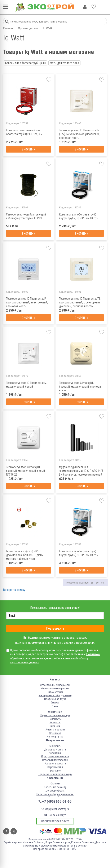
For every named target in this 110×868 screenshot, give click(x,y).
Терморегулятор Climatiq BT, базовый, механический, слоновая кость (81, 387)
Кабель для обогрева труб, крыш (25, 63)
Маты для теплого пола (64, 63)
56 (97, 583)
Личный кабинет (85, 7)
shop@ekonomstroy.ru (55, 809)
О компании (55, 712)
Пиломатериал (55, 692)
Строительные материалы (55, 685)
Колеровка (55, 753)
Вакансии (55, 726)
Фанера (55, 702)
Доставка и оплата (55, 750)
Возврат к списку (14, 590)
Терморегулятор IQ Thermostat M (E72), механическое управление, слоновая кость (80, 134)
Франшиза (55, 733)
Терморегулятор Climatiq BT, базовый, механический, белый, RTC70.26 (26, 471)
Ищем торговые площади (55, 715)
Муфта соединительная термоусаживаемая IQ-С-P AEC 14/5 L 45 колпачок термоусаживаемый (81, 471)
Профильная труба (55, 699)
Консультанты (55, 737)
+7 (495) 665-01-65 (57, 801)
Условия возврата (55, 763)
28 (92, 583)
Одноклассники (14, 831)
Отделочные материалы (55, 688)
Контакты (55, 722)
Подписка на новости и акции (55, 774)
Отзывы (55, 783)
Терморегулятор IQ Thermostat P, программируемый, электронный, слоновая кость (27, 302)
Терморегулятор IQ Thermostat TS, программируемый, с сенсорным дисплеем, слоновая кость (80, 302)
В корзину (28, 149)
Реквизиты (55, 719)
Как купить (55, 746)
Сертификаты (55, 767)
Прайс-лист (55, 771)
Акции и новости (55, 730)
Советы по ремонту (55, 787)
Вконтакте (6, 831)
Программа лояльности (55, 756)
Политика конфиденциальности (55, 794)
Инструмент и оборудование (55, 695)
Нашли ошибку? (55, 815)
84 (102, 583)
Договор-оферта (55, 791)
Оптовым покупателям (55, 760)
